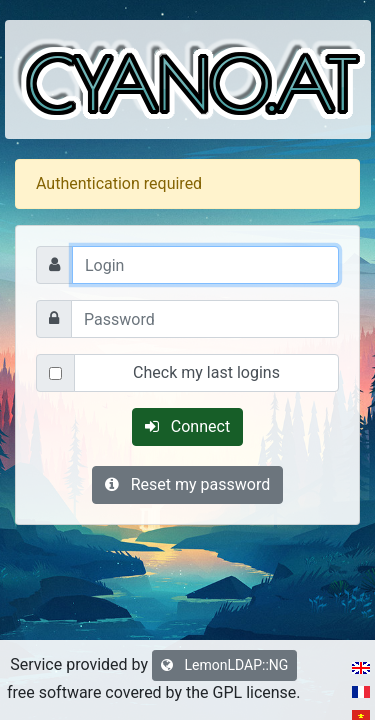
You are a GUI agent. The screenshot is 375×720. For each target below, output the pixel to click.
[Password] (205, 319)
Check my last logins (206, 372)
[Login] (205, 265)
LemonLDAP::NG (224, 665)
